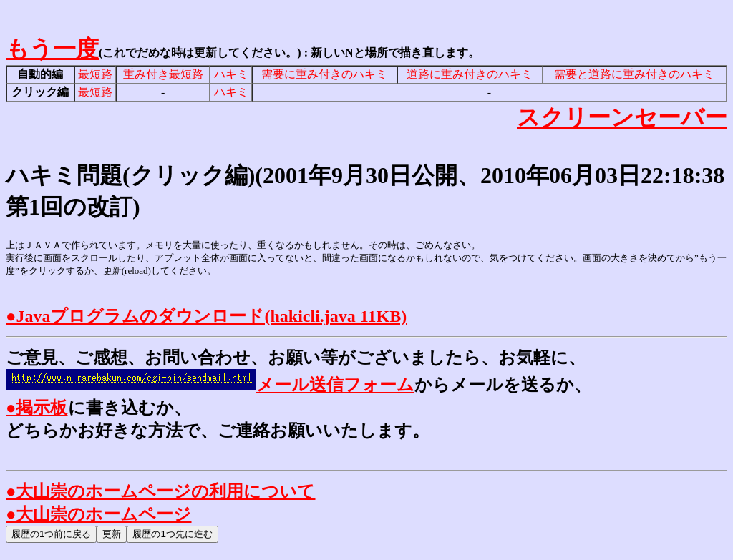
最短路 (95, 74)
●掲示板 (37, 408)
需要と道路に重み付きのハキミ (634, 74)
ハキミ (231, 74)
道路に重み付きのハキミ (470, 74)
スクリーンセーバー (622, 117)
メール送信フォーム (210, 385)
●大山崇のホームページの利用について (161, 491)
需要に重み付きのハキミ (324, 74)
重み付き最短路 (163, 74)
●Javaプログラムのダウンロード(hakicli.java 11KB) (206, 316)
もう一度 (52, 49)
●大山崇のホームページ (99, 514)
